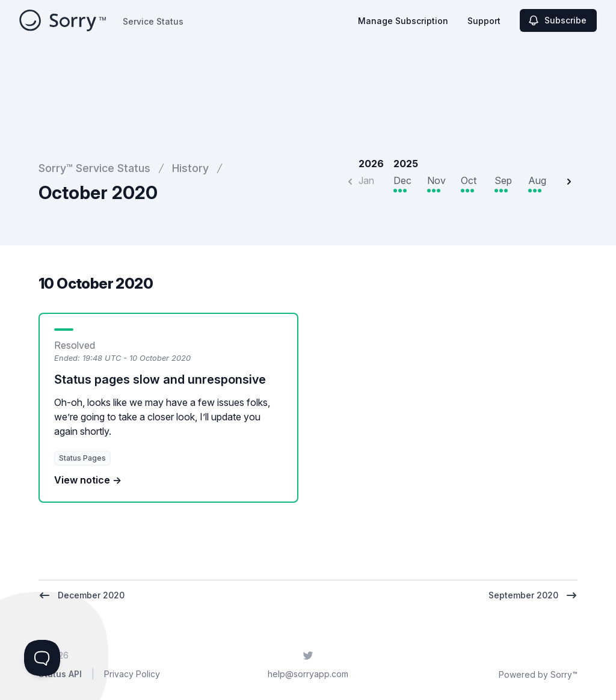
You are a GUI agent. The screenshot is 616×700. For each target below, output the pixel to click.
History (190, 168)
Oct (469, 180)
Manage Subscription (403, 21)
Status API (60, 674)
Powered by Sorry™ (538, 674)
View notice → (88, 480)
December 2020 (82, 595)
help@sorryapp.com (308, 674)
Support (484, 21)
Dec (402, 180)
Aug (537, 180)
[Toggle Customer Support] (42, 658)
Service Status (153, 21)
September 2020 (533, 595)
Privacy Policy (132, 674)
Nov (436, 180)
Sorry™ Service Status (94, 168)
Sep (503, 180)
